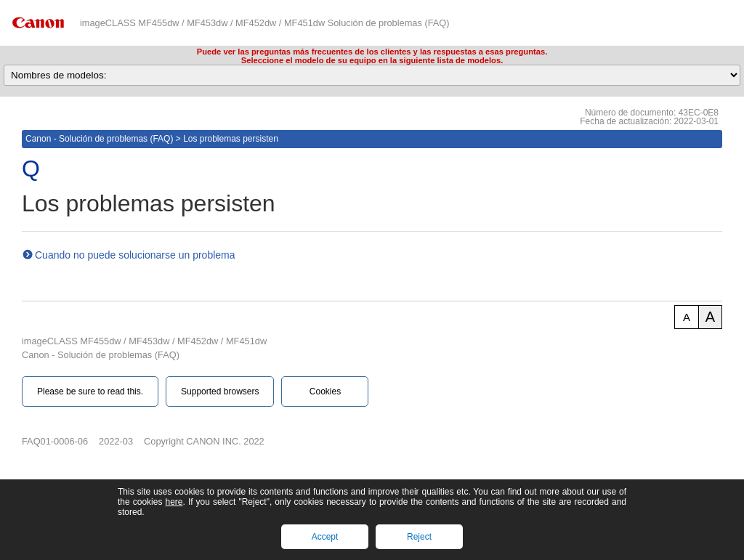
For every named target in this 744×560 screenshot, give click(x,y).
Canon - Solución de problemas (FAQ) (99, 139)
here (174, 502)
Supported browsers (220, 391)
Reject (419, 537)
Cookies (325, 391)
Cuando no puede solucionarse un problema (135, 255)
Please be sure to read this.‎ (90, 391)
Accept (325, 537)
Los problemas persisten (231, 139)
